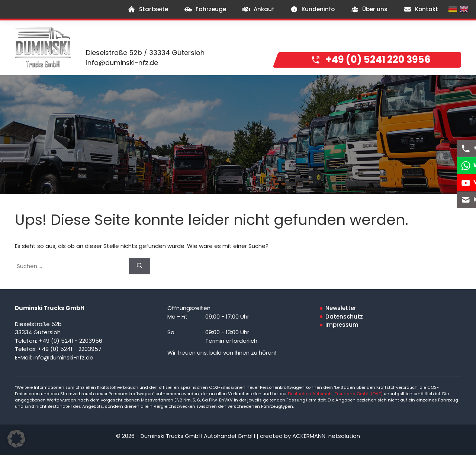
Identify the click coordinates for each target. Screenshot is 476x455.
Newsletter (341, 308)
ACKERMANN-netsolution (326, 436)
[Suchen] (140, 266)
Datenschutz (344, 317)
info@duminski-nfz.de (122, 63)
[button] (16, 439)
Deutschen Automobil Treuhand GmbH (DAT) (336, 394)
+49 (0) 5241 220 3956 (378, 59)
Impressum (342, 325)
